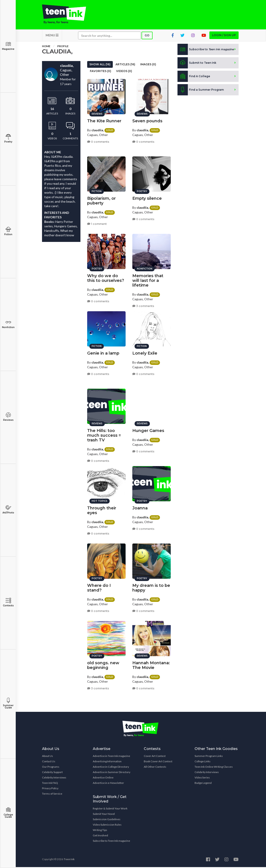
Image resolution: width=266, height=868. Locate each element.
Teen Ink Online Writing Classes (214, 768)
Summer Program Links (209, 757)
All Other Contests (155, 768)
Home (46, 47)
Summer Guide (8, 703)
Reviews (8, 417)
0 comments (98, 141)
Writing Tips (100, 831)
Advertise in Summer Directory (112, 773)
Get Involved (100, 836)
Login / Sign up (224, 36)
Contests (8, 602)
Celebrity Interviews (54, 778)
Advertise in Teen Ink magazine (111, 757)
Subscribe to (206, 50)
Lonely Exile (145, 353)
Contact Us (49, 762)
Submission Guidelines (107, 820)
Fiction (8, 231)
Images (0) (148, 65)
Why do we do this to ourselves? (106, 277)
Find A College (194, 77)
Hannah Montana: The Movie (151, 665)
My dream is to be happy (151, 587)
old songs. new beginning (103, 665)
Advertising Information (107, 762)
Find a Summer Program (201, 91)
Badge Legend (203, 784)
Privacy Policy (50, 789)
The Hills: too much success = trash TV (104, 435)
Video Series (202, 778)
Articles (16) (125, 65)
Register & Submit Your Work (110, 809)
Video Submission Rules (107, 825)
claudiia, (98, 129)
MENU (52, 36)
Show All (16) (100, 65)
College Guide (8, 813)
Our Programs (51, 768)
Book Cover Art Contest (158, 762)
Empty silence (147, 198)
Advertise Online (103, 778)
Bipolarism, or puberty (101, 200)
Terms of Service (52, 795)
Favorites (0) (101, 72)
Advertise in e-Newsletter (108, 784)
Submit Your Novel (104, 815)
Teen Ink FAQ (50, 784)
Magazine (8, 46)
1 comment (97, 223)
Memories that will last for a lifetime (148, 280)
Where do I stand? (99, 587)
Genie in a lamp (103, 353)
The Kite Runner (104, 120)
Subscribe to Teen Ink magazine (111, 842)
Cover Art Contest (155, 757)
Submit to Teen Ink (197, 64)
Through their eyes (102, 510)
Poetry (8, 139)
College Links (203, 762)
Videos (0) (124, 72)
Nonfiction (8, 324)
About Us (48, 757)
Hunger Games (148, 430)
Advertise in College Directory (111, 768)
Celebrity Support (52, 773)
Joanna (140, 507)
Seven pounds (147, 120)
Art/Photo (8, 510)
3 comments (143, 306)
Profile (63, 47)
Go (147, 36)
